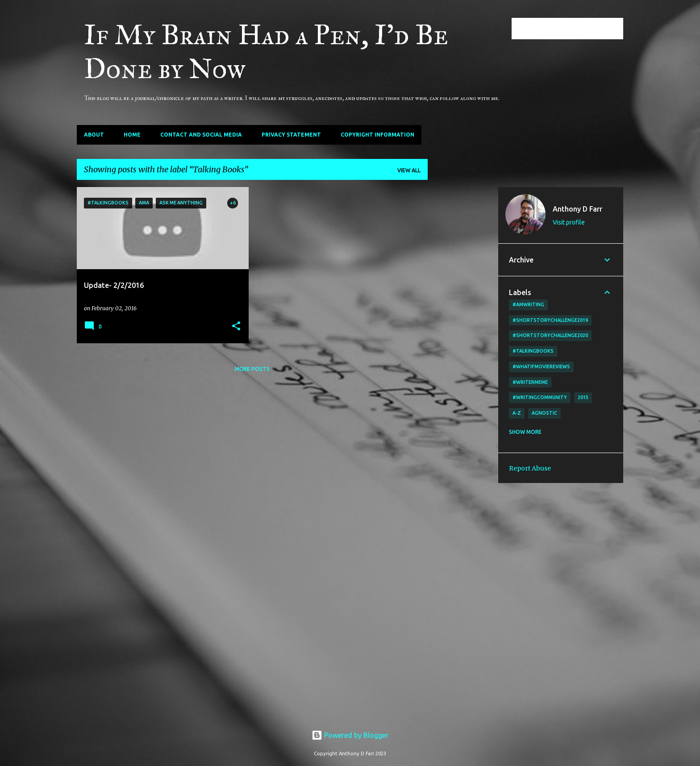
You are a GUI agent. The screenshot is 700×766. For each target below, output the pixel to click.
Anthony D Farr (577, 209)
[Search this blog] (576, 29)
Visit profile (569, 222)
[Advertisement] (463, 321)
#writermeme (530, 382)
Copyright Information (377, 135)
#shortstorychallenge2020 (550, 335)
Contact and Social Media (201, 135)
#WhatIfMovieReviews (541, 366)
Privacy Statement (291, 135)
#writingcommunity (540, 397)
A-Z (517, 413)
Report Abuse (530, 468)
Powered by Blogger (350, 735)
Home (132, 135)
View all (409, 170)
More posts (252, 369)
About (94, 135)
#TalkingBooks (533, 351)
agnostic (544, 413)
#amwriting (528, 304)
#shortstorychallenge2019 (550, 320)
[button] (236, 327)
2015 (583, 397)
